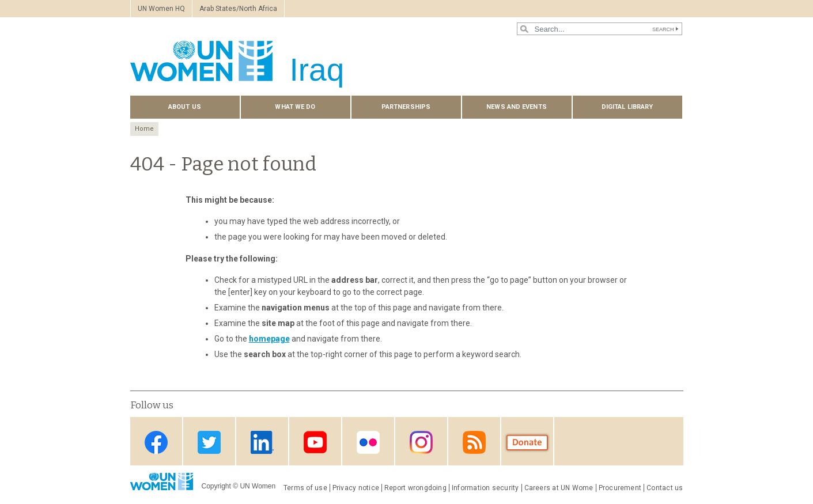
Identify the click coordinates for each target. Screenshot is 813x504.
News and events (517, 107)
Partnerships (406, 107)
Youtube (315, 442)
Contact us (665, 488)
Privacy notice (356, 488)
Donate (527, 442)
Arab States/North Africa (238, 9)
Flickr (368, 442)
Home (144, 129)
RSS (474, 442)
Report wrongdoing (415, 488)
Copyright (216, 486)
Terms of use (305, 488)
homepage (269, 339)
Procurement (620, 488)
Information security (485, 488)
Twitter (209, 442)
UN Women (258, 486)
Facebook (156, 442)
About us (185, 107)
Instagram (421, 442)
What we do (295, 107)
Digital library (627, 107)
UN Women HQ (161, 9)
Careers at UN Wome (559, 488)
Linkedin (262, 442)
